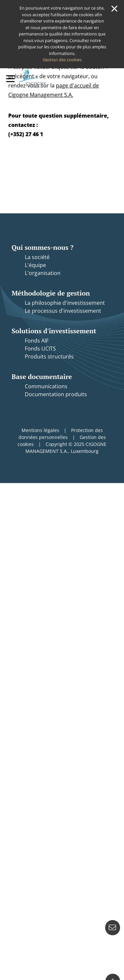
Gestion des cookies (62, 60)
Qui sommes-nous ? (42, 247)
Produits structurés (49, 356)
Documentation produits (56, 394)
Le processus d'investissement (63, 311)
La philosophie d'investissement (65, 303)
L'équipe (35, 265)
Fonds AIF (37, 341)
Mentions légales (40, 430)
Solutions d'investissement (54, 331)
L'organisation (43, 273)
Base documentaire (42, 377)
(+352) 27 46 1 (26, 134)
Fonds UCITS (40, 349)
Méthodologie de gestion (51, 293)
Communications (46, 386)
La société (37, 257)
